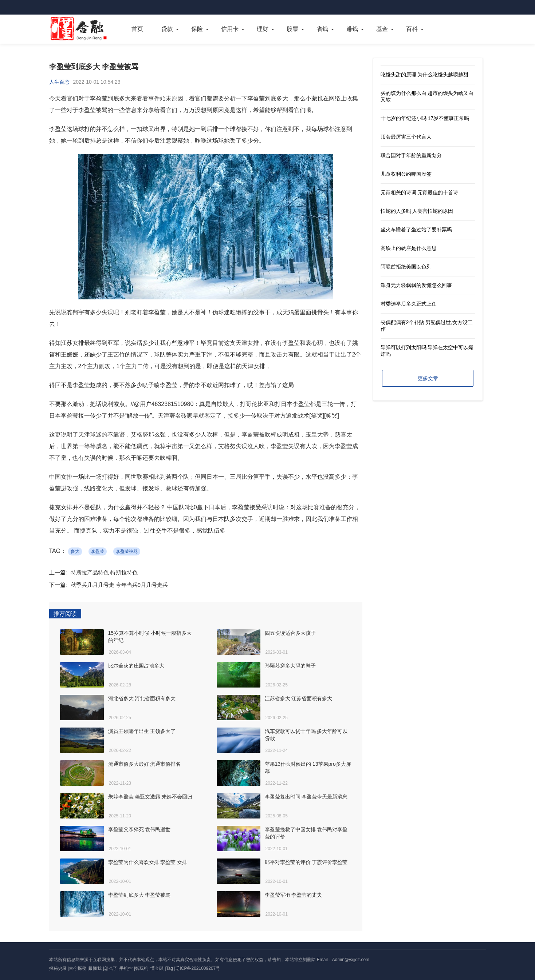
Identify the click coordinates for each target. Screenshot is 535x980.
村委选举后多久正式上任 (409, 304)
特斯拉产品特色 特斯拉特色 (104, 572)
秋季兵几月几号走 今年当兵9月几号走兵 (119, 585)
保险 (197, 29)
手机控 (126, 968)
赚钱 (352, 29)
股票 (292, 29)
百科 (412, 29)
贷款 (167, 29)
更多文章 (428, 378)
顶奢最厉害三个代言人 (406, 137)
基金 (382, 29)
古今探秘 (78, 968)
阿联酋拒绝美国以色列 (406, 267)
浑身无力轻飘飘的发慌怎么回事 (416, 285)
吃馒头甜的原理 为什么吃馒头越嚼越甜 (425, 75)
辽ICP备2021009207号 (198, 968)
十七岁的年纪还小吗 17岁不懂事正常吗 (425, 118)
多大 (75, 551)
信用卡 (230, 29)
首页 (137, 29)
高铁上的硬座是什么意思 (409, 248)
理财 (263, 29)
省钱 (322, 29)
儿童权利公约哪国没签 (406, 174)
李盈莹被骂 (127, 551)
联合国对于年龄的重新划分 (411, 155)
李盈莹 (98, 551)
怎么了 (111, 968)
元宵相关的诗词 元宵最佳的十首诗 (420, 192)
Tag (170, 968)
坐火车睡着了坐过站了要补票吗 (416, 230)
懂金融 (157, 968)
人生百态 (59, 82)
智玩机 (142, 968)
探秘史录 (58, 968)
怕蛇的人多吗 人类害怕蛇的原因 (417, 211)
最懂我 (95, 968)
